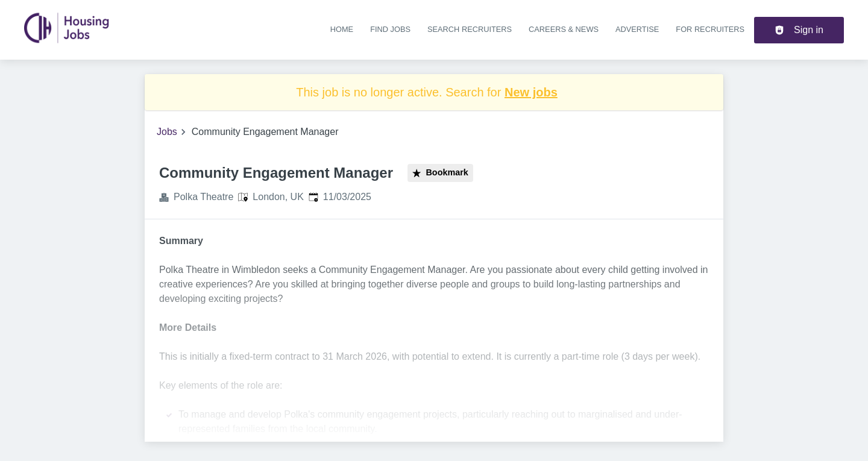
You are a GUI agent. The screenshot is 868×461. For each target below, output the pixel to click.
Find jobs (390, 29)
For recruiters (710, 29)
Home (342, 29)
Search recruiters (470, 29)
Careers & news (564, 29)
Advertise (637, 29)
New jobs (531, 92)
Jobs (167, 132)
